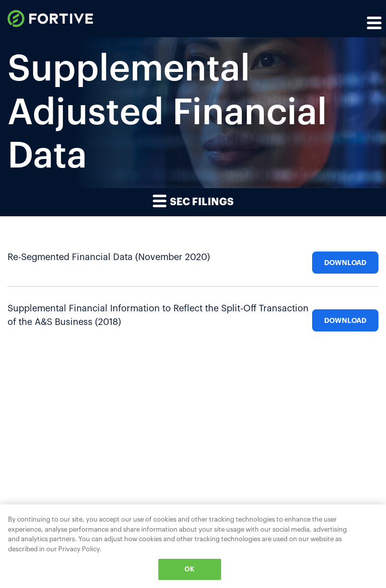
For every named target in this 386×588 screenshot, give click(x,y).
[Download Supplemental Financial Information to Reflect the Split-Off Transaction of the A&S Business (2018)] (345, 315)
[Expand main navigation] (373, 23)
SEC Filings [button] (193, 200)
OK (189, 569)
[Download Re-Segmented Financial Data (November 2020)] (345, 258)
